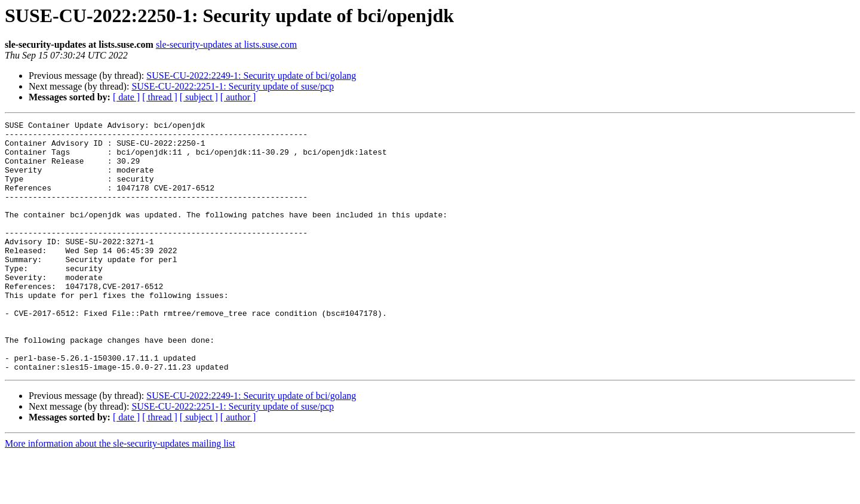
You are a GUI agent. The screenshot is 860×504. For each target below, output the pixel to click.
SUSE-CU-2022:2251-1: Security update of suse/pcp (233, 86)
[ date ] (126, 97)
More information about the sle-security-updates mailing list (120, 494)
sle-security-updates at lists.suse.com (226, 44)
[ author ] (238, 97)
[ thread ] (160, 97)
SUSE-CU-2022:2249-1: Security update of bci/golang (251, 76)
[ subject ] (199, 97)
